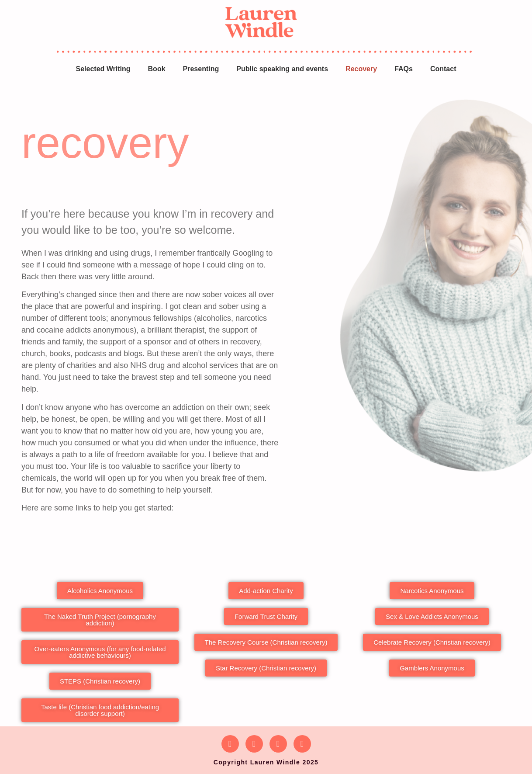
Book (157, 69)
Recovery (361, 69)
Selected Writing (103, 69)
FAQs (404, 69)
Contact (443, 69)
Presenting (201, 69)
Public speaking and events (282, 69)
